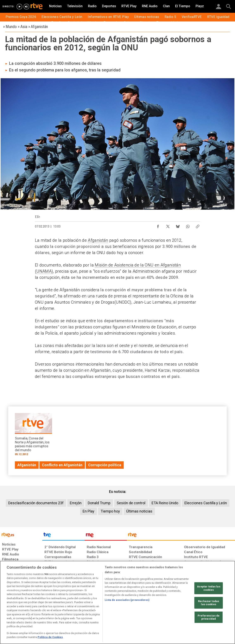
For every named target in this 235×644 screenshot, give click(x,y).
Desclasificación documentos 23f (36, 503)
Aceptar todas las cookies (209, 588)
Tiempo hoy (110, 511)
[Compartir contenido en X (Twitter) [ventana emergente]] (168, 225)
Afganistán (98, 240)
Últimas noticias (139, 511)
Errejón (76, 503)
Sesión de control (131, 503)
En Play (88, 511)
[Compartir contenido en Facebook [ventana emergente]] (158, 225)
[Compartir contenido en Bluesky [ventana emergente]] (178, 225)
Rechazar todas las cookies (209, 603)
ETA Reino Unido (165, 503)
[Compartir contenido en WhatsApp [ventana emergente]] (188, 225)
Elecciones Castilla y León (206, 503)
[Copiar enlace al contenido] (198, 225)
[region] (117, 602)
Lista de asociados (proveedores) (127, 600)
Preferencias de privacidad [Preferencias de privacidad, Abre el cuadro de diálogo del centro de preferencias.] (209, 617)
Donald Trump (99, 503)
